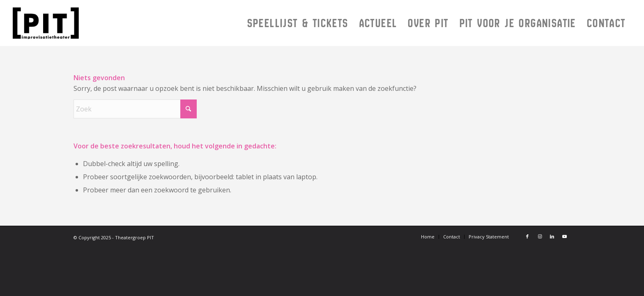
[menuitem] (298, 23)
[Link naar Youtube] (564, 236)
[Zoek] (135, 109)
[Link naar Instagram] (540, 236)
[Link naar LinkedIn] (552, 236)
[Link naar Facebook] (527, 236)
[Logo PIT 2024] (101, 23)
